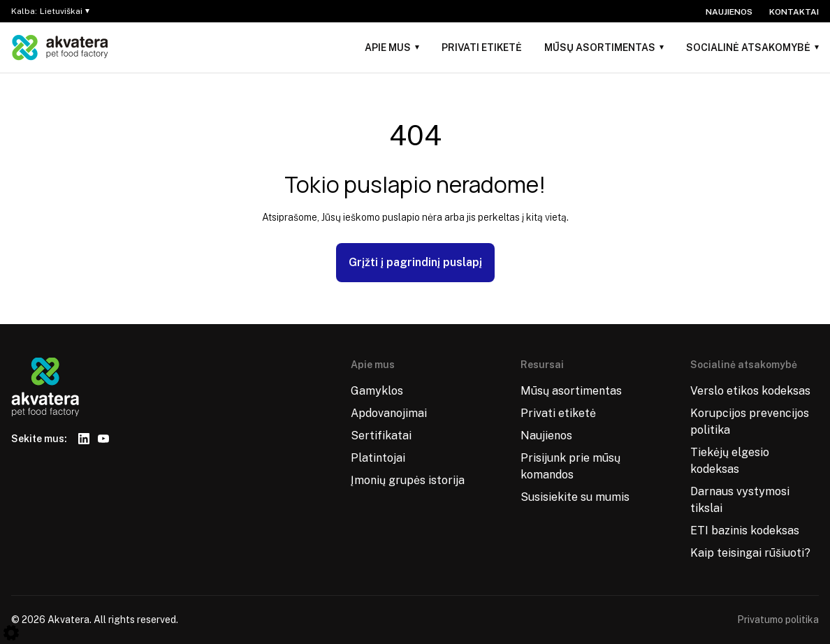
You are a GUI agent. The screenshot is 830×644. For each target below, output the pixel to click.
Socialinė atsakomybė (748, 47)
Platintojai (378, 458)
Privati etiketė (482, 47)
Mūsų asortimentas (600, 47)
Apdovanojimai (389, 413)
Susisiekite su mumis (575, 497)
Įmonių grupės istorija (408, 480)
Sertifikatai (381, 436)
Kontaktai (794, 12)
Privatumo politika (778, 620)
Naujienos (729, 12)
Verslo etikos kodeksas (750, 391)
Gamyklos (377, 391)
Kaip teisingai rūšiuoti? (750, 553)
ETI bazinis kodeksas (745, 530)
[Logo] (60, 47)
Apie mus (388, 47)
